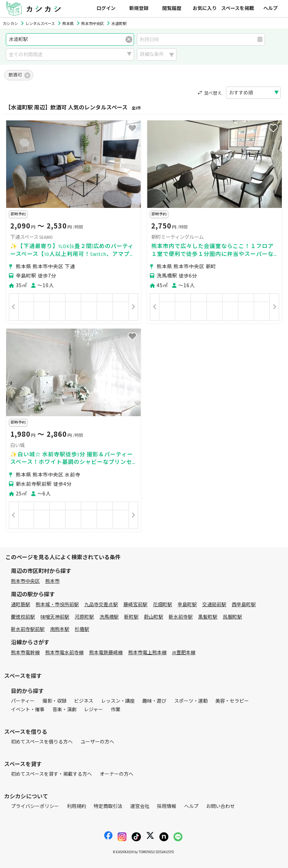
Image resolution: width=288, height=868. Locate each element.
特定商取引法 (108, 806)
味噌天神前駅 (55, 617)
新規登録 (139, 8)
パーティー (23, 701)
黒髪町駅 (208, 617)
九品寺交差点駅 (101, 605)
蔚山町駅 (154, 617)
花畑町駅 (163, 605)
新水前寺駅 (181, 617)
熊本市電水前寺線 (64, 653)
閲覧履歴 (172, 8)
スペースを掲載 (238, 8)
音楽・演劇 (64, 710)
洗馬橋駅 (109, 617)
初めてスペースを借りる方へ (42, 742)
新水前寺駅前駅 (28, 629)
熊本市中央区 (25, 581)
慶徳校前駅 (23, 617)
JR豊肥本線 (184, 653)
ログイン (106, 8)
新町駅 (131, 617)
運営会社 (140, 806)
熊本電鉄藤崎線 (106, 653)
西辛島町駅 (244, 605)
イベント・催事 (28, 710)
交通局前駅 (214, 605)
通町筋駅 (21, 605)
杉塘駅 (82, 629)
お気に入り (205, 8)
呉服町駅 (232, 617)
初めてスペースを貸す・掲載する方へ (51, 774)
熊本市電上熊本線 (147, 653)
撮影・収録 (55, 701)
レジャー (93, 710)
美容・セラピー (232, 701)
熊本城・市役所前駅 (57, 605)
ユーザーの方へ (97, 742)
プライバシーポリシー (35, 806)
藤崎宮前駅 (135, 605)
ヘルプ (271, 8)
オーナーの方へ (117, 774)
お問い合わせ (220, 806)
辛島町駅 (187, 605)
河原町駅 (84, 617)
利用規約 (76, 806)
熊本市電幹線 (25, 653)
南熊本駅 (60, 629)
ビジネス (84, 701)
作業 (116, 710)
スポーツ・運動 (191, 701)
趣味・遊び (154, 701)
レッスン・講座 (118, 701)
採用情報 (167, 806)
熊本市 (52, 581)
